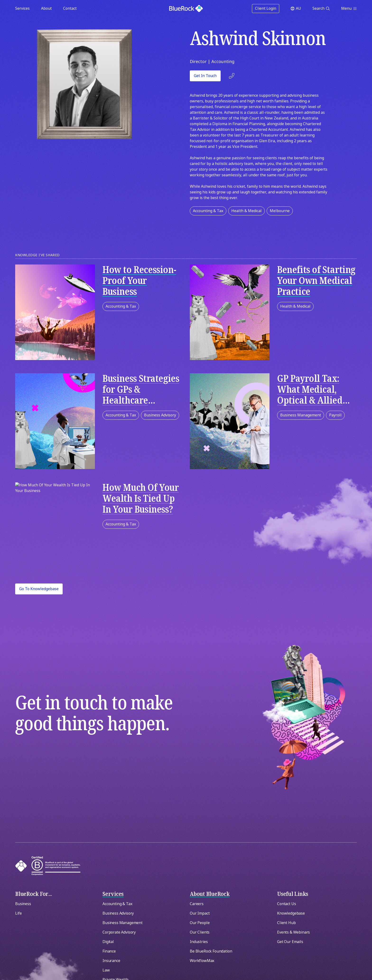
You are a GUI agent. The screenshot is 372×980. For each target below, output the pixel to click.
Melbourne (280, 211)
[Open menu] (349, 9)
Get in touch (205, 76)
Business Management (301, 415)
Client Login (266, 8)
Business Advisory (160, 415)
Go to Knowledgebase (39, 589)
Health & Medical (246, 211)
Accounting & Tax (208, 211)
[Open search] (321, 9)
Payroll (335, 415)
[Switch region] (296, 9)
